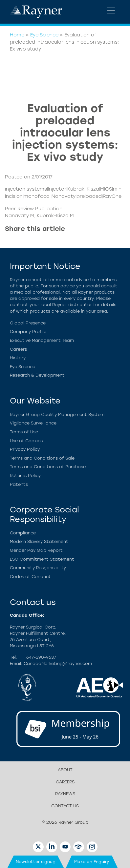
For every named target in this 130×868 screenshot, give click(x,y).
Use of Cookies (26, 441)
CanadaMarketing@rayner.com (58, 663)
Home (17, 35)
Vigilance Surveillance (33, 423)
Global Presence (28, 323)
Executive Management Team (42, 340)
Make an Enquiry (92, 862)
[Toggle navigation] (111, 10)
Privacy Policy (25, 449)
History (18, 358)
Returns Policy (25, 475)
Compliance (23, 533)
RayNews (65, 794)
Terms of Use (24, 432)
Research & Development (37, 375)
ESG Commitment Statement (42, 559)
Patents (19, 484)
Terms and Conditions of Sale (42, 458)
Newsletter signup (36, 862)
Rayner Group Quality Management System (57, 414)
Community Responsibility (38, 568)
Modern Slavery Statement (39, 541)
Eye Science (44, 35)
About (65, 770)
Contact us (65, 806)
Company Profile (28, 331)
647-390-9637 (41, 657)
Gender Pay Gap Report (36, 550)
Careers (18, 349)
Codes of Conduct (30, 577)
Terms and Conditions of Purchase (48, 467)
